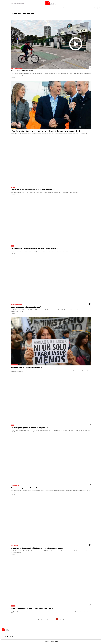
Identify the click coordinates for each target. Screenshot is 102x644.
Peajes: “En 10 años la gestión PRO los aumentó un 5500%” (32, 608)
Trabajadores (14, 365)
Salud (12, 246)
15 (51, 619)
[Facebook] (90, 8)
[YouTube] (93, 8)
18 (60, 619)
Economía (13, 129)
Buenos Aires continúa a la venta (23, 71)
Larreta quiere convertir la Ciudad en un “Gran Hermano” (31, 190)
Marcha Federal (15, 485)
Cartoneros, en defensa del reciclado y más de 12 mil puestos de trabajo (37, 548)
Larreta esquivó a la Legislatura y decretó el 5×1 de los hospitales (34, 248)
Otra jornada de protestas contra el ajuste (26, 367)
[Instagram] (95, 8)
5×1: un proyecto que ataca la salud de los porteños (29, 428)
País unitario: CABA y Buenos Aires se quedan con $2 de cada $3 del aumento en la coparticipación (46, 131)
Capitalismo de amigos (16, 68)
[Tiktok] (96, 8)
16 (54, 619)
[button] (33, 8)
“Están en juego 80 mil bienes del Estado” (26, 307)
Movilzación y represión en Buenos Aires (25, 488)
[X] (91, 8)
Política (13, 187)
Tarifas (13, 606)
